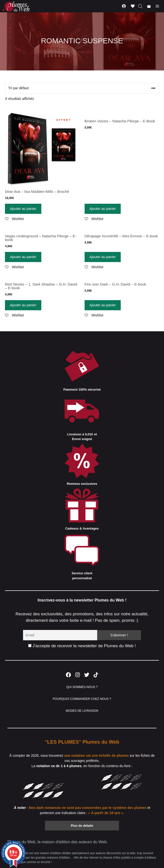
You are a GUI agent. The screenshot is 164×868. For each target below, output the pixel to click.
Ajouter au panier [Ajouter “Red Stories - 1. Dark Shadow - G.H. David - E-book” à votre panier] (23, 305)
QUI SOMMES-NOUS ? (82, 687)
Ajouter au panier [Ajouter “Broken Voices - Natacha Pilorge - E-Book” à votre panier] (103, 209)
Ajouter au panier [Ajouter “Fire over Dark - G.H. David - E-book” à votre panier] (103, 305)
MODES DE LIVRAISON (82, 711)
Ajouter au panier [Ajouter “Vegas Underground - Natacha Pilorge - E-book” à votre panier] (23, 257)
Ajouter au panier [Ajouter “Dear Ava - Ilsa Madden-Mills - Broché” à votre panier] (23, 209)
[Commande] (82, 88)
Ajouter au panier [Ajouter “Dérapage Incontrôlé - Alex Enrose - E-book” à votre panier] (103, 257)
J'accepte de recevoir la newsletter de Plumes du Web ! (82, 646)
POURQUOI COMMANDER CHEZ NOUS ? (82, 699)
